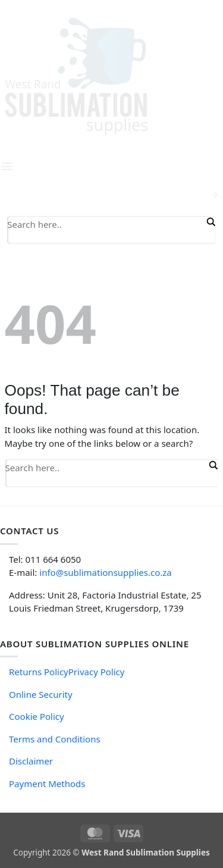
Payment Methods (47, 784)
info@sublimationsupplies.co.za (105, 572)
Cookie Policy (37, 716)
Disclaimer (31, 761)
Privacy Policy (97, 672)
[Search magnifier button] (210, 222)
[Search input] (106, 224)
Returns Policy (39, 672)
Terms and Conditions (55, 739)
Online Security (41, 694)
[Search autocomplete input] (106, 238)
